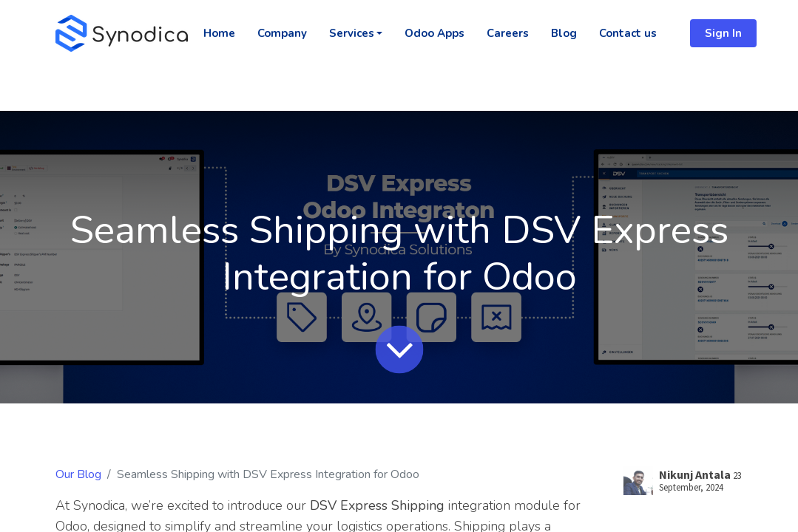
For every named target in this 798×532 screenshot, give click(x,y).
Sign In (723, 33)
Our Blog (78, 474)
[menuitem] (219, 34)
